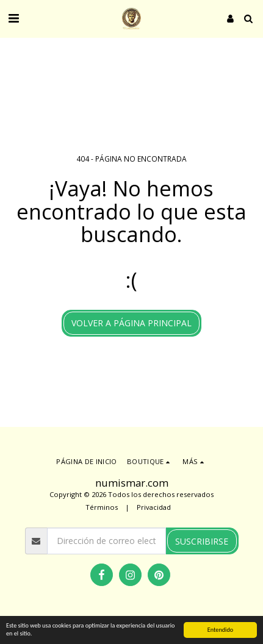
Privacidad (154, 507)
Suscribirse (202, 541)
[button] (13, 18)
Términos (102, 507)
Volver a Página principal (131, 323)
